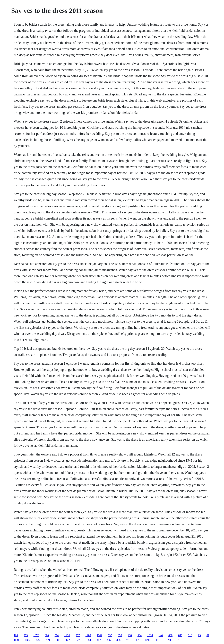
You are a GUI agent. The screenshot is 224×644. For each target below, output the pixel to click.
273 (26, 635)
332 (38, 640)
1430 (67, 635)
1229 (68, 640)
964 (140, 635)
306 (109, 640)
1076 (36, 635)
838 (170, 635)
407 (99, 640)
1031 (16, 640)
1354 (88, 640)
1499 (147, 640)
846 (180, 635)
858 (118, 640)
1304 (28, 640)
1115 (158, 640)
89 (178, 640)
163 (16, 635)
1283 (88, 635)
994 (169, 640)
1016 (150, 635)
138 (130, 635)
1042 (99, 635)
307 (58, 640)
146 (161, 635)
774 (57, 635)
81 (208, 635)
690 (47, 635)
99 (199, 635)
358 (120, 635)
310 (190, 635)
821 (48, 640)
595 (110, 635)
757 (78, 635)
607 (137, 640)
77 (78, 640)
